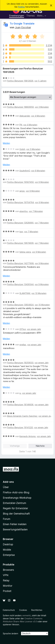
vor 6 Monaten (38, 171)
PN (21, 125)
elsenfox (24, 211)
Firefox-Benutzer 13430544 (20, 284)
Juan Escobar (23, 27)
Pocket (7, 591)
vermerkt (26, 615)
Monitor (8, 586)
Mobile (7, 550)
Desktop (8, 544)
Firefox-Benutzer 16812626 (20, 81)
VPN (6, 575)
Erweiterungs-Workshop (17, 498)
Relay (6, 580)
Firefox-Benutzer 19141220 (20, 427)
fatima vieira (25, 252)
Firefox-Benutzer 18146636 (20, 405)
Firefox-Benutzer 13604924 (20, 305)
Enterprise (9, 555)
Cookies (23, 610)
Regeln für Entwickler (15, 508)
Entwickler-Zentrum (14, 503)
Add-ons (8, 482)
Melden (6, 143)
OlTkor (23, 329)
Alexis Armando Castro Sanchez (22, 416)
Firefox (21, 7)
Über (6, 487)
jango (22, 191)
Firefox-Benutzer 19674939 (20, 243)
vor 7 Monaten (36, 211)
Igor (21, 232)
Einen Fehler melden (15, 524)
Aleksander (25, 116)
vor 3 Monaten (42, 107)
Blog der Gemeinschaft (16, 514)
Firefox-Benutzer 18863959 (20, 107)
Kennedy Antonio (28, 436)
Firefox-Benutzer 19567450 (20, 182)
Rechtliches (37, 610)
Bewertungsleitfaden (15, 529)
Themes (30, 16)
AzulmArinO (25, 171)
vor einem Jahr (34, 329)
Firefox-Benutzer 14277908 (20, 263)
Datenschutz (9, 610)
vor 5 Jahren (40, 81)
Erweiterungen (17, 16)
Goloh (22, 149)
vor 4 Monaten (38, 116)
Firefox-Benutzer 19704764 (20, 202)
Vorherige (15, 446)
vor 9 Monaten (39, 252)
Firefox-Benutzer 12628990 (20, 223)
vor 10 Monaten (39, 293)
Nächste (40, 446)
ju (20, 393)
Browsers (8, 570)
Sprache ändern (10, 633)
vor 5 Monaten (33, 149)
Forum (7, 519)
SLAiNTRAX (25, 293)
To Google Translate (22, 24)
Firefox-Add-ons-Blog (16, 492)
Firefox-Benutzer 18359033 (20, 363)
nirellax (23, 345)
